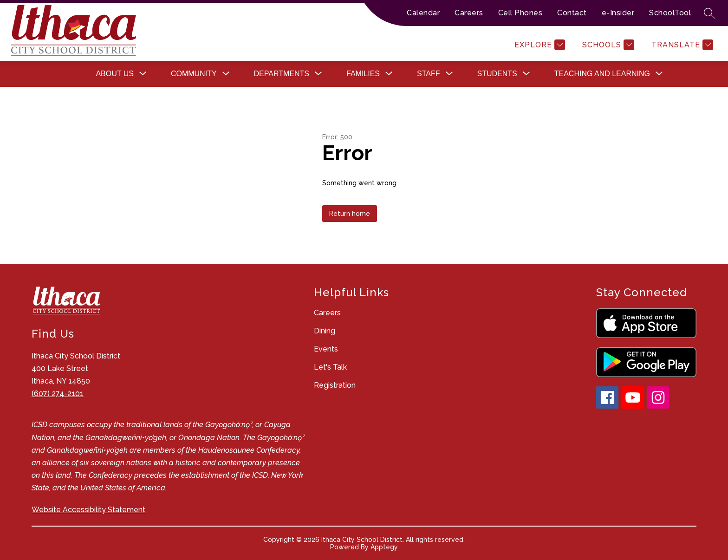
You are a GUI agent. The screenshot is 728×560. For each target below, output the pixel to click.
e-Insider (618, 13)
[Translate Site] (681, 45)
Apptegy (384, 547)
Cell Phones (520, 13)
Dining (325, 331)
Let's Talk (330, 367)
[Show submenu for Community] (194, 74)
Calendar (423, 13)
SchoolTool (670, 13)
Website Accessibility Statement (88, 510)
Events (326, 349)
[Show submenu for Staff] (428, 74)
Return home (350, 214)
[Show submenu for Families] (363, 74)
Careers (469, 13)
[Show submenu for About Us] (115, 74)
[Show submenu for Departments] (282, 74)
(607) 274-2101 (58, 394)
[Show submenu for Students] (497, 74)
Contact (572, 13)
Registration (335, 385)
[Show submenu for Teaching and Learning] (602, 74)
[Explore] (539, 45)
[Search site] (709, 13)
